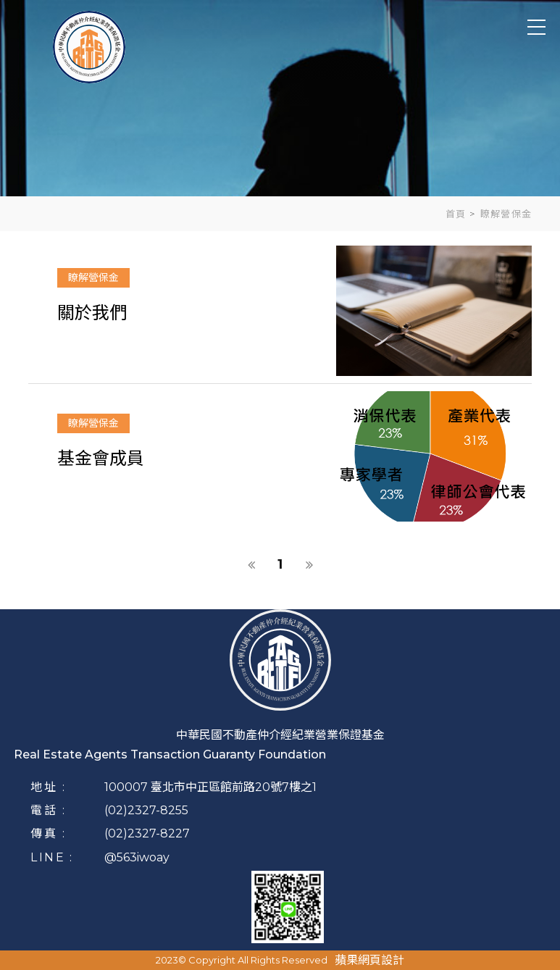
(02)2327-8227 (147, 833)
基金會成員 (101, 458)
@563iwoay (137, 857)
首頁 (456, 214)
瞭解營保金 (93, 277)
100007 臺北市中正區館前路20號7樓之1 (210, 787)
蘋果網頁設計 (369, 960)
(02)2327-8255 (146, 810)
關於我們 (92, 313)
